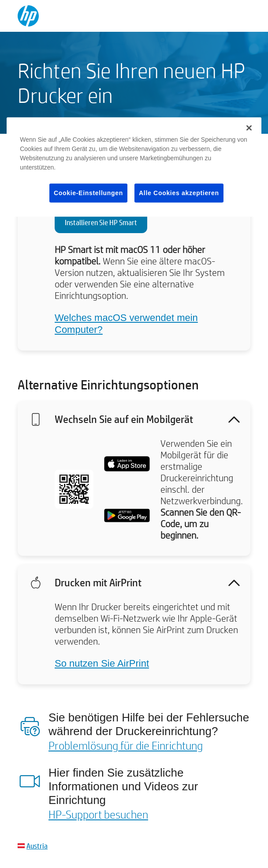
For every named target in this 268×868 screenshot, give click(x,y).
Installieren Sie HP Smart (101, 222)
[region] (134, 167)
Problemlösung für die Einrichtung (126, 745)
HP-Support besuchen (98, 814)
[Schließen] (249, 128)
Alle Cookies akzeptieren (179, 193)
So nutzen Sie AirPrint (102, 663)
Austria (37, 846)
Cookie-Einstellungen (88, 193)
